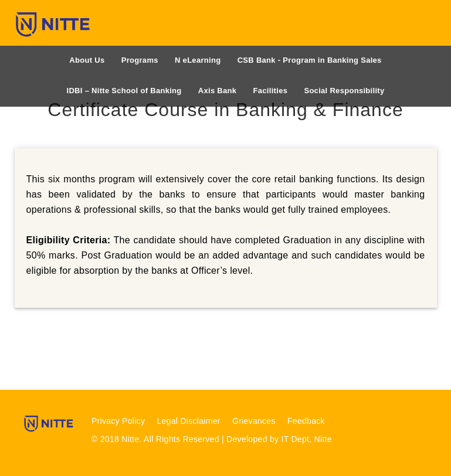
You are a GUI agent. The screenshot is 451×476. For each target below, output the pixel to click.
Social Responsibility (344, 91)
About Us (87, 60)
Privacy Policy (118, 421)
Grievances (254, 421)
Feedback (306, 421)
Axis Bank (218, 91)
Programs (140, 60)
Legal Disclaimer (188, 421)
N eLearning (198, 60)
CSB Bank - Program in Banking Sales (310, 60)
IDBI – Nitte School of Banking (124, 91)
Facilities (271, 91)
